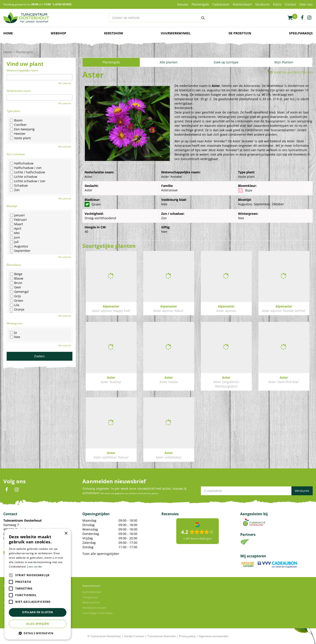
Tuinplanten (90, 597)
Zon (15, 190)
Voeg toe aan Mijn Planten (293, 72)
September (20, 251)
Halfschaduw (22, 163)
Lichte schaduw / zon (28, 181)
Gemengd (19, 292)
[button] (38, 633)
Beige (16, 274)
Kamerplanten (92, 592)
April (16, 229)
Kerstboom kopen (94, 608)
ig (309, 18)
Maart (16, 224)
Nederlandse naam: (19, 91)
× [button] (66, 533)
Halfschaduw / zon (26, 168)
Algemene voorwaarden (214, 636)
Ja (13, 333)
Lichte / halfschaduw (27, 172)
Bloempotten (91, 602)
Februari (18, 220)
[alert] (38, 584)
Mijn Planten (284, 62)
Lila (15, 305)
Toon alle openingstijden (101, 554)
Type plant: (13, 111)
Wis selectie (65, 83)
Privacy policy (187, 636)
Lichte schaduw (24, 177)
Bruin (16, 283)
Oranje (17, 309)
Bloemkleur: (14, 265)
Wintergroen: (15, 323)
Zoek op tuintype (226, 62)
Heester (18, 134)
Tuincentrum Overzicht (162, 636)
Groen (17, 301)
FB (7, 490)
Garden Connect (134, 636)
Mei (15, 233)
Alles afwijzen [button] (38, 624)
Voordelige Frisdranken (98, 613)
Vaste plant (20, 138)
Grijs (16, 296)
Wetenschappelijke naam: (22, 70)
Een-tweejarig (22, 129)
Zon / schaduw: (16, 154)
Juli (14, 242)
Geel (15, 287)
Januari (17, 215)
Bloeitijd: (12, 206)
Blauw (17, 278)
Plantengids (111, 62)
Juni (15, 237)
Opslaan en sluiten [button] (38, 612)
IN (17, 490)
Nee (15, 337)
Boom (16, 120)
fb (302, 18)
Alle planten (169, 62)
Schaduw (19, 186)
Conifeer (18, 125)
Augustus (19, 246)
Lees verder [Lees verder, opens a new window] (35, 567)
